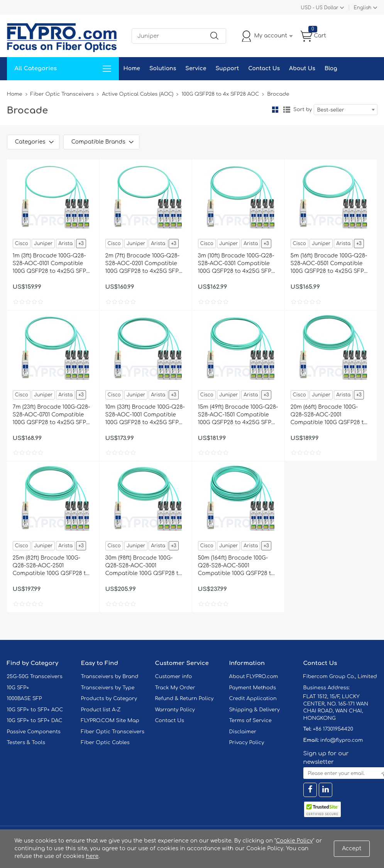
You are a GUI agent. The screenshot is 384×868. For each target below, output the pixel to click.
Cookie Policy (294, 841)
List (287, 110)
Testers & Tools (26, 743)
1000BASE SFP (25, 699)
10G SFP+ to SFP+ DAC (35, 721)
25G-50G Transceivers (35, 677)
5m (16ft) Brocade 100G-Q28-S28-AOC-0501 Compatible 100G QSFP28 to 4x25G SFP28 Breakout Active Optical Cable (331, 264)
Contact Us (264, 69)
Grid (275, 110)
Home (132, 69)
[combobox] (346, 110)
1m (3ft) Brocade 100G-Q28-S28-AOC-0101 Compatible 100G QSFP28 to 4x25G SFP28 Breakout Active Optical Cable (53, 264)
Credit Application (253, 699)
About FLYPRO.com (254, 677)
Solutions (163, 69)
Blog (331, 69)
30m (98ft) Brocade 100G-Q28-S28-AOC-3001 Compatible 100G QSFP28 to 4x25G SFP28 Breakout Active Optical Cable (144, 566)
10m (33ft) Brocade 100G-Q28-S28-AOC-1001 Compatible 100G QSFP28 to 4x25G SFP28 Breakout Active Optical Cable (145, 415)
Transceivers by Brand (110, 677)
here (92, 856)
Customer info (174, 677)
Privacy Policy (247, 743)
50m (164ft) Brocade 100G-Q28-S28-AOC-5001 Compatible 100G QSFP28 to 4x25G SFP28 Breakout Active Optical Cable (236, 566)
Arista (65, 244)
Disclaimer (243, 732)
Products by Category (109, 699)
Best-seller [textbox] (331, 110)
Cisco (22, 244)
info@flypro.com (342, 740)
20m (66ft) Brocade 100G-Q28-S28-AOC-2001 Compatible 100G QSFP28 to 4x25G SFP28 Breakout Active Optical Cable (329, 415)
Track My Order (175, 688)
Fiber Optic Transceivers (62, 94)
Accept (352, 849)
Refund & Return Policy (184, 699)
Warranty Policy (175, 710)
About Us (302, 69)
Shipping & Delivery (255, 710)
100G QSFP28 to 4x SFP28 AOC (220, 94)
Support (227, 69)
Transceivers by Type (108, 688)
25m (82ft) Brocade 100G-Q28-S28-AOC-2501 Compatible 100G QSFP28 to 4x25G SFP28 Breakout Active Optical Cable (51, 566)
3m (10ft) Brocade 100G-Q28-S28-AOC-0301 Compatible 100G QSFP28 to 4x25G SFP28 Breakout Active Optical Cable (238, 264)
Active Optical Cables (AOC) (138, 94)
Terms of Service (250, 721)
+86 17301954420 (333, 729)
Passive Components (34, 732)
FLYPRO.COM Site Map (110, 721)
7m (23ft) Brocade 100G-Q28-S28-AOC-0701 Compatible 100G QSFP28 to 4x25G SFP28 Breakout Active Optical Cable (53, 415)
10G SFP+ (18, 688)
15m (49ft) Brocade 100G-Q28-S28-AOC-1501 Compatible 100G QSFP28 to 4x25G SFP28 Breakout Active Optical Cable (238, 415)
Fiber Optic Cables (105, 743)
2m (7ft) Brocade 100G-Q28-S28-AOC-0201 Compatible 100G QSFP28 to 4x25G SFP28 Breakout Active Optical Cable (145, 264)
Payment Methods (253, 688)
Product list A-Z (101, 710)
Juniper (43, 244)
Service (196, 69)
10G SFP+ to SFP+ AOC (35, 710)
